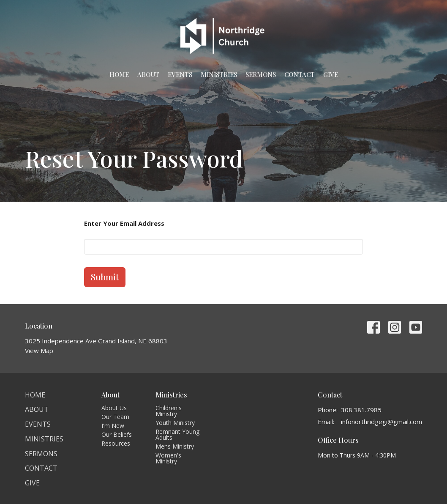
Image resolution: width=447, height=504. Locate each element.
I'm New (113, 426)
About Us (114, 408)
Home (119, 74)
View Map (39, 351)
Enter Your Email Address (124, 223)
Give (331, 74)
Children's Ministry (169, 411)
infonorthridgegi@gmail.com (382, 422)
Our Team (115, 417)
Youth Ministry (175, 423)
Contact (300, 74)
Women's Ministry (168, 458)
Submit (105, 277)
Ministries (219, 74)
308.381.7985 (361, 410)
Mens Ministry (175, 446)
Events (180, 74)
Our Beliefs (117, 434)
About (148, 74)
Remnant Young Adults (177, 434)
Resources (116, 443)
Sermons (261, 74)
